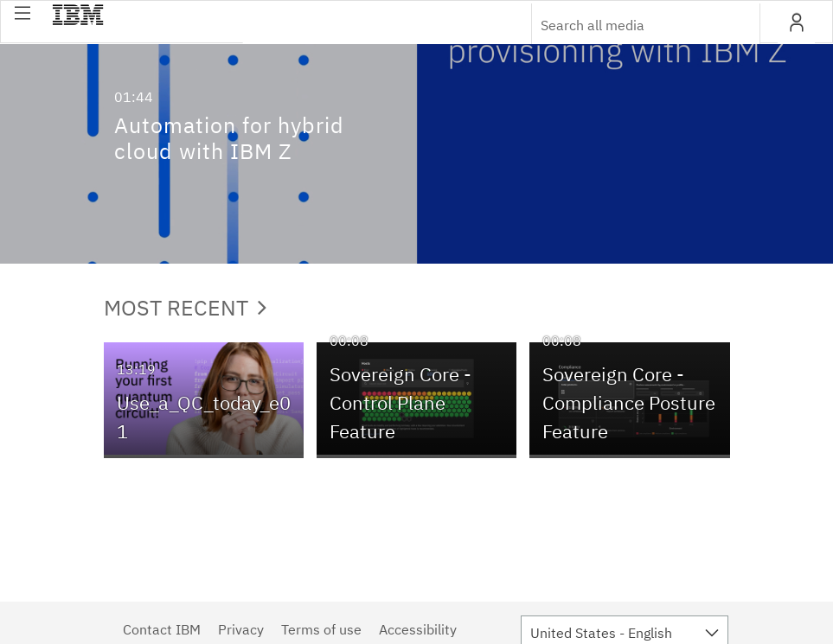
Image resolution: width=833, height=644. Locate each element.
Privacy (241, 629)
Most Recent (185, 307)
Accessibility (418, 629)
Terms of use (321, 629)
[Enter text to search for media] (627, 25)
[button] (22, 13)
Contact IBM (162, 629)
